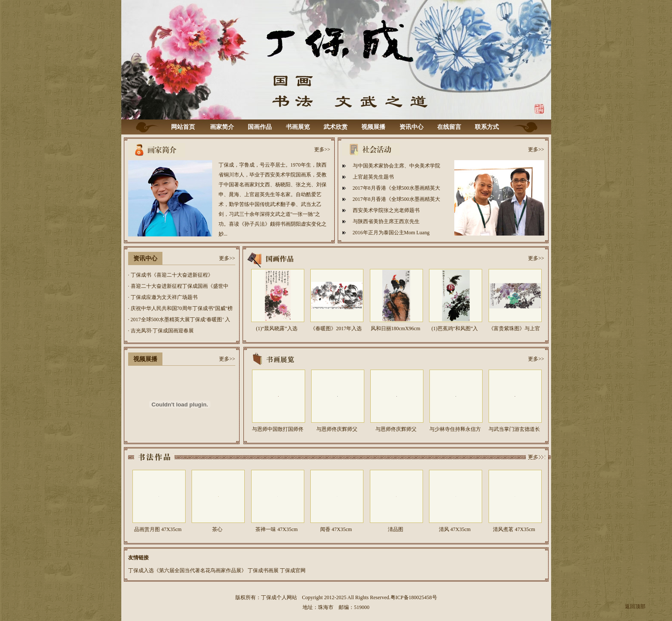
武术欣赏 (336, 127)
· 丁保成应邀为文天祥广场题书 (163, 297)
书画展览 (298, 127)
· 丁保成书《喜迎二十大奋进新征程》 (171, 275)
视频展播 (373, 127)
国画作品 (260, 127)
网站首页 (183, 127)
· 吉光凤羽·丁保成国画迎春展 (161, 331)
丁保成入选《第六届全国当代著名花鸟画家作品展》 (187, 570)
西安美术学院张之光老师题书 (386, 210)
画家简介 (222, 127)
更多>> (322, 149)
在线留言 (449, 127)
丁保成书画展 (263, 570)
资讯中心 (411, 127)
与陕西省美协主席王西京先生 (386, 221)
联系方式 (487, 127)
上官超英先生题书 (373, 177)
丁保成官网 (293, 570)
